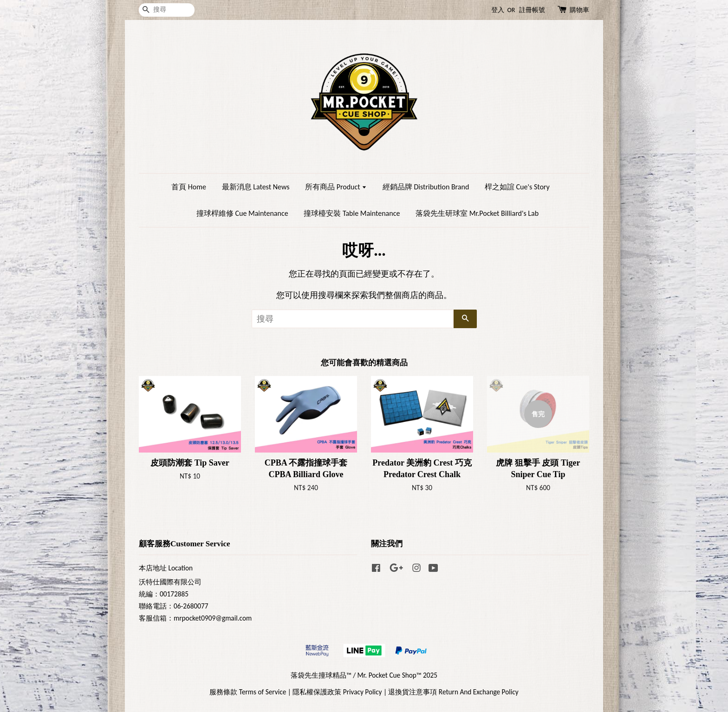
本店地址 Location (166, 568)
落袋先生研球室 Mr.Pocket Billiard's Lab (477, 213)
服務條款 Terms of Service (248, 692)
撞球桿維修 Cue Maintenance (242, 213)
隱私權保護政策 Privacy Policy (337, 692)
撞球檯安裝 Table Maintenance (352, 213)
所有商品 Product (336, 187)
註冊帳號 (532, 10)
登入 (498, 10)
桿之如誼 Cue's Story (517, 187)
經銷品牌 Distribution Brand (426, 187)
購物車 (579, 10)
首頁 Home (189, 187)
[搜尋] (167, 10)
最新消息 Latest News (256, 187)
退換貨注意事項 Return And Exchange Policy (453, 692)
